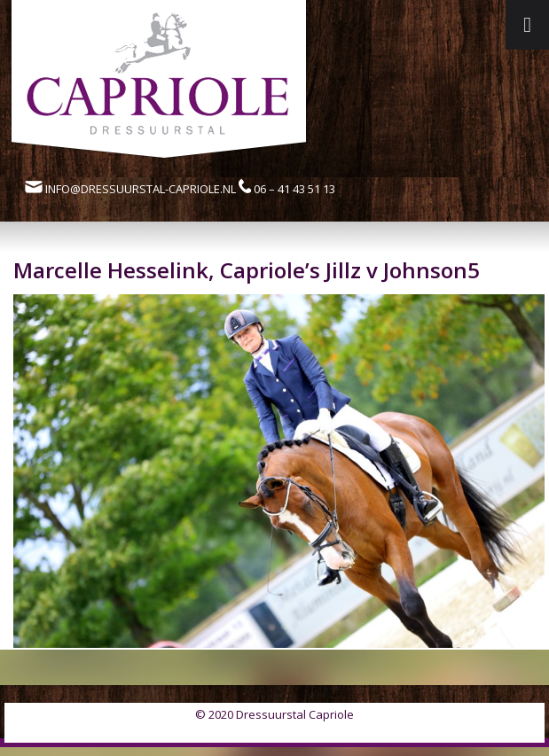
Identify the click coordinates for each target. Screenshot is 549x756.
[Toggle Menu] (527, 25)
